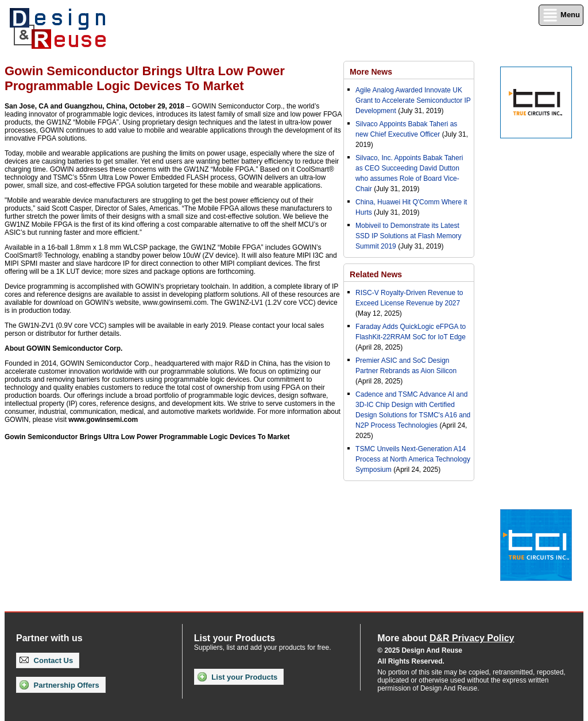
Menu (561, 15)
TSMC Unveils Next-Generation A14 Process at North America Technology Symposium (413, 459)
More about (446, 638)
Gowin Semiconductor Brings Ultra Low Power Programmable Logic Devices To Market (147, 437)
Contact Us (46, 660)
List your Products (237, 677)
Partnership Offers (59, 685)
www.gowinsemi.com (103, 420)
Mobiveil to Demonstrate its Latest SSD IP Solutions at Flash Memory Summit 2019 (409, 236)
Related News (376, 274)
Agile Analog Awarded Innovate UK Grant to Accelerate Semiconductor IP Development (413, 100)
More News (371, 72)
